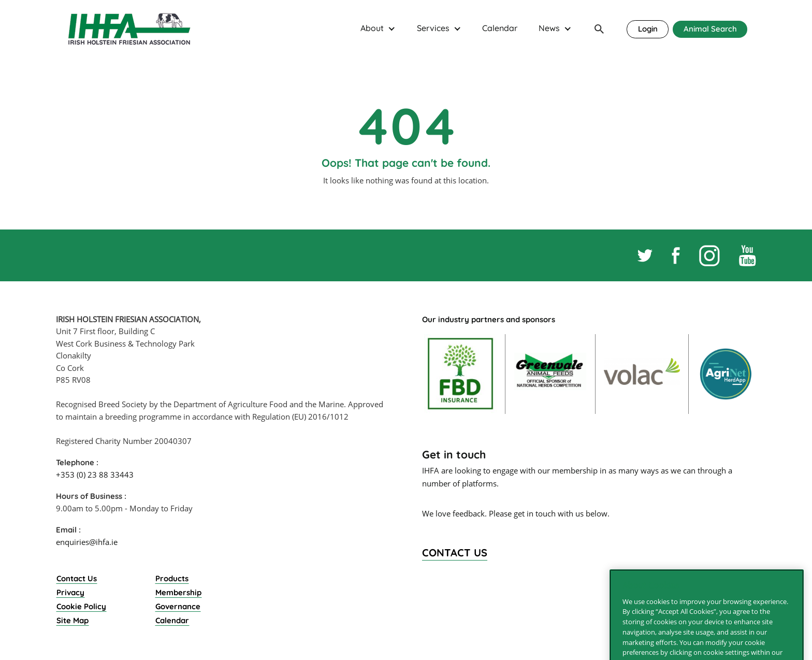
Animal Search (710, 29)
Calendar (500, 28)
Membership (178, 592)
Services (433, 28)
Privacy (70, 592)
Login (648, 29)
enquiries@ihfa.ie (87, 542)
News (549, 28)
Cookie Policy (81, 606)
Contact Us (77, 578)
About (372, 28)
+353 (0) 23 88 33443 (95, 475)
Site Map (72, 620)
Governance (178, 606)
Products (172, 578)
